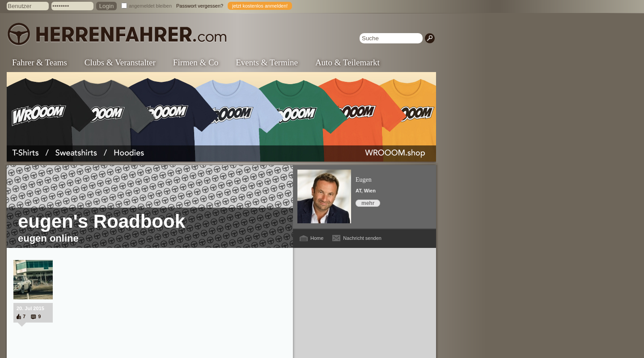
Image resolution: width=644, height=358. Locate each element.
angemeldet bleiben (150, 6)
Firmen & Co (196, 62)
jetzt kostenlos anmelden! (260, 6)
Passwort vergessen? (200, 6)
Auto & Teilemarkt (347, 62)
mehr (368, 203)
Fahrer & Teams (40, 62)
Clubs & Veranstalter (120, 62)
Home (317, 238)
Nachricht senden (362, 238)
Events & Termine (267, 62)
